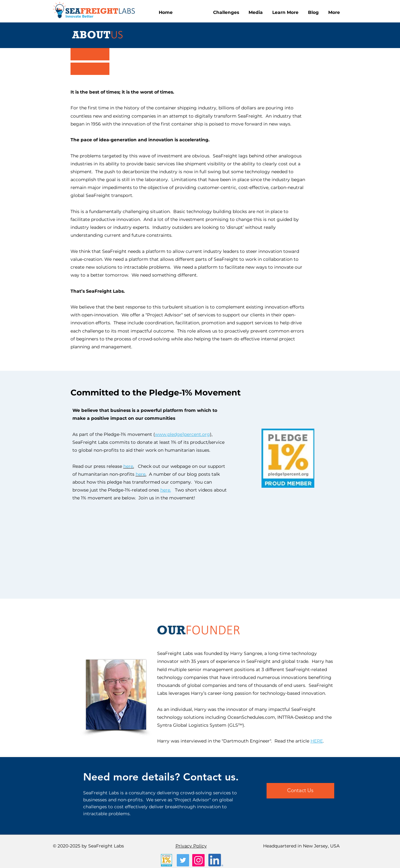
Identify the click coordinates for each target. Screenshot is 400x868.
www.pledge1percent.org (182, 434)
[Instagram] (198, 860)
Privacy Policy (191, 846)
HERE (317, 741)
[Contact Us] (300, 791)
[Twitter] (183, 860)
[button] (226, 12)
